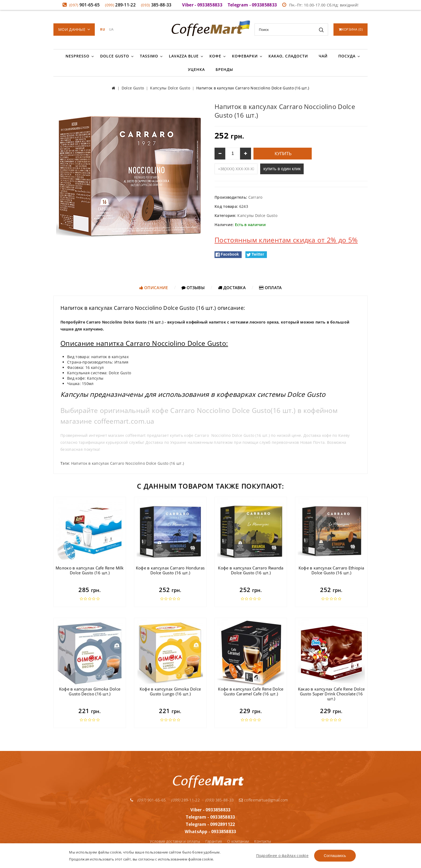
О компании (238, 841)
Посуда (347, 56)
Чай (323, 56)
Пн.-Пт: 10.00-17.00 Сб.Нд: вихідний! (320, 5)
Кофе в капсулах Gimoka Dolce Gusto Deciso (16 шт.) (90, 691)
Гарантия (214, 841)
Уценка (196, 69)
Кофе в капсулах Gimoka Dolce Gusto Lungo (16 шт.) (170, 691)
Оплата (270, 288)
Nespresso (77, 56)
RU (103, 29)
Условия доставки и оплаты (175, 841)
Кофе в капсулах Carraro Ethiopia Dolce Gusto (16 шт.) (331, 570)
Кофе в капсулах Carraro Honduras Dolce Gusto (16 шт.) (170, 570)
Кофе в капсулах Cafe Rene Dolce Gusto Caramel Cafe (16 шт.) (251, 691)
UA (111, 29)
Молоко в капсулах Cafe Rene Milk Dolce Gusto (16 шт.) (90, 570)
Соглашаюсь (335, 856)
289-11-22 (120, 5)
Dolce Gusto (115, 56)
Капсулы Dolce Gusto (257, 215)
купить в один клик (282, 169)
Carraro (255, 197)
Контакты (263, 841)
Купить (283, 154)
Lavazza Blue (184, 56)
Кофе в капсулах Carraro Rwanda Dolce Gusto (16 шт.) (251, 570)
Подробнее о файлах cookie (282, 856)
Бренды (224, 69)
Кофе (215, 56)
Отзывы (193, 288)
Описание (154, 288)
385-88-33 (156, 5)
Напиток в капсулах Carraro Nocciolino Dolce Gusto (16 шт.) (128, 463)
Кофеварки (245, 56)
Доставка (232, 288)
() (351, 29)
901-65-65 (85, 5)
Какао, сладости (288, 56)
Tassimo (149, 56)
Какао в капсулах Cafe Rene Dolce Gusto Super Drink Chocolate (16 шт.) (331, 694)
